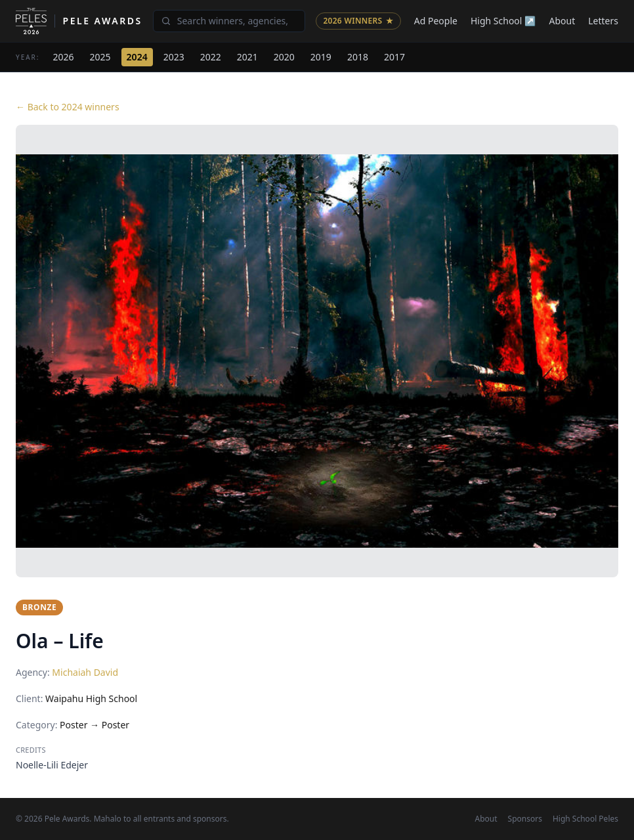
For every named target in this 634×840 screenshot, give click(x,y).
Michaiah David (85, 672)
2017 (394, 57)
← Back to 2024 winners (68, 107)
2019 (321, 57)
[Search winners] (229, 21)
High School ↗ (503, 21)
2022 (211, 57)
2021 (247, 57)
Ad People (436, 21)
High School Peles (585, 819)
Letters (603, 21)
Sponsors (525, 819)
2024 (137, 57)
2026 (64, 57)
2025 (100, 57)
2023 (174, 57)
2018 (358, 57)
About (562, 21)
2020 (284, 57)
